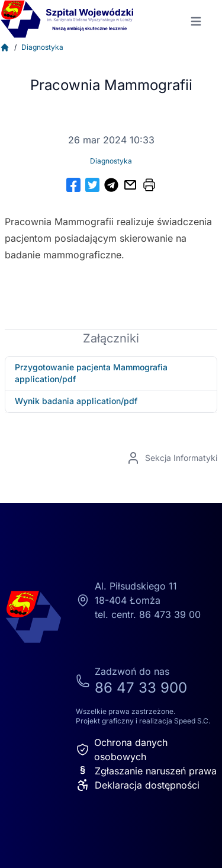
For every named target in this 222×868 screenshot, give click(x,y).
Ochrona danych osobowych (122, 750)
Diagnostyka (42, 47)
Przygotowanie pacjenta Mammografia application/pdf (91, 373)
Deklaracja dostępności (138, 785)
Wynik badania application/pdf (76, 401)
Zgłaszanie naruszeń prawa (146, 771)
